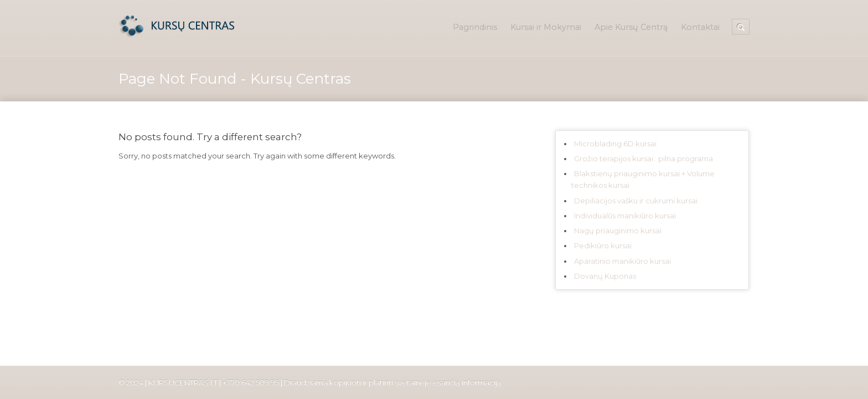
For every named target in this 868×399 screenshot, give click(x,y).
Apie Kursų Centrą (631, 27)
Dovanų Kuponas (605, 276)
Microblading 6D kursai (615, 144)
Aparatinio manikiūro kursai (622, 261)
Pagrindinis (475, 27)
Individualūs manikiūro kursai (625, 216)
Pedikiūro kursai (603, 245)
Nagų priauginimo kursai (618, 231)
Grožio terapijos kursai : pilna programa (644, 158)
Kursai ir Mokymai (546, 27)
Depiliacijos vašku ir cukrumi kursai (636, 201)
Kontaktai (700, 27)
